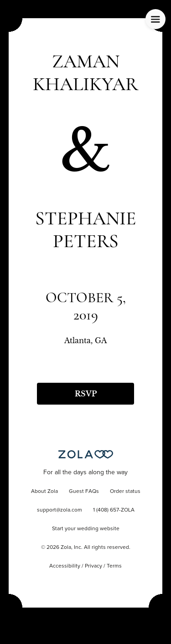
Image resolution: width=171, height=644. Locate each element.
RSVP (86, 394)
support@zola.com (60, 510)
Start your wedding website (86, 529)
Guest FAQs (84, 492)
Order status (125, 492)
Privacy (93, 566)
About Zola (44, 492)
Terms (114, 566)
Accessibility (65, 566)
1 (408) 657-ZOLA (114, 510)
